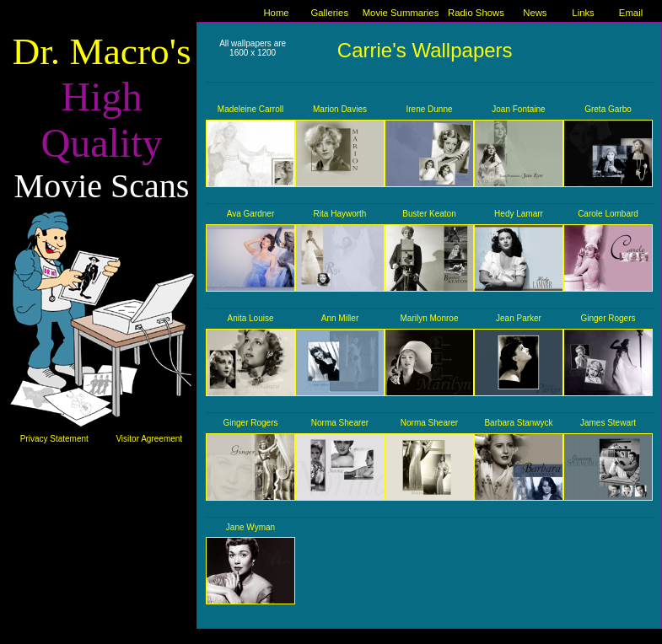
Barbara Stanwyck (518, 423)
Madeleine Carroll (250, 109)
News (535, 13)
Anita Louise (250, 318)
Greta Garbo (608, 109)
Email (631, 13)
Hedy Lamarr (519, 214)
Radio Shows (476, 13)
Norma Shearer (340, 423)
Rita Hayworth (340, 214)
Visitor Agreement (149, 439)
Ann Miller (340, 318)
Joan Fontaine (518, 109)
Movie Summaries (401, 13)
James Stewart (608, 423)
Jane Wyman (250, 527)
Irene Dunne (429, 109)
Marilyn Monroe (430, 318)
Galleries (329, 13)
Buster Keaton (429, 214)
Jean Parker (519, 318)
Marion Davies (340, 109)
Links (583, 13)
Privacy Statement (54, 439)
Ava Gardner (251, 214)
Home (276, 13)
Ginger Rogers (608, 318)
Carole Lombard (608, 214)
